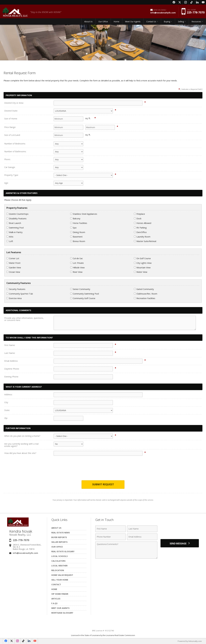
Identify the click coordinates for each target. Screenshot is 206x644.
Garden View (14, 268)
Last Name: (10, 353)
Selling (181, 22)
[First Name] (111, 529)
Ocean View (13, 272)
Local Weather (59, 566)
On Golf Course (142, 258)
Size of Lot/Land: (12, 135)
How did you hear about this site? (20, 453)
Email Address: (11, 361)
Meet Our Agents (133, 22)
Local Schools (60, 556)
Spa (73, 228)
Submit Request (103, 485)
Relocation (58, 570)
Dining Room (78, 232)
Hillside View (77, 268)
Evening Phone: (11, 377)
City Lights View (143, 263)
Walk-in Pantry (14, 232)
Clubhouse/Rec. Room (146, 294)
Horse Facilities (79, 223)
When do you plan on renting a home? (22, 436)
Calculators (58, 561)
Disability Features (16, 219)
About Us (88, 22)
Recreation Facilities (145, 298)
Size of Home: (11, 119)
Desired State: (11, 111)
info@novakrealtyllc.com (25, 553)
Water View (141, 272)
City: (6, 402)
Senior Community (80, 289)
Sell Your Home (60, 580)
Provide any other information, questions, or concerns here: (24, 319)
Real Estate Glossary (63, 551)
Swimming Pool (15, 228)
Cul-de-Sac (77, 258)
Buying (167, 22)
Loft (10, 241)
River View (76, 272)
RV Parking (140, 228)
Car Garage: (10, 167)
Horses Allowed (143, 223)
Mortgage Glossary (62, 613)
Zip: (6, 418)
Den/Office (140, 232)
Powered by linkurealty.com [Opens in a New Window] (190, 641)
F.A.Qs (54, 603)
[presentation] (103, 470)
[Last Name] (142, 529)
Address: (8, 394)
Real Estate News (61, 533)
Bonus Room (78, 241)
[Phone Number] (111, 537)
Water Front (13, 263)
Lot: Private (77, 263)
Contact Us (151, 22)
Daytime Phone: (12, 369)
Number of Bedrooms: (15, 144)
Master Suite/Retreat (145, 241)
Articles (56, 599)
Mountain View (142, 268)
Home (117, 22)
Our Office (103, 22)
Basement (76, 237)
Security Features (16, 289)
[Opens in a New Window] (174, 2)
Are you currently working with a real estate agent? (21, 445)
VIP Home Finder (60, 594)
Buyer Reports (59, 537)
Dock (138, 219)
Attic (10, 237)
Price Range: (10, 127)
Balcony (75, 219)
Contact (56, 584)
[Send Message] (180, 543)
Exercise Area (14, 298)
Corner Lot (13, 258)
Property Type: (11, 175)
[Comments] (126, 550)
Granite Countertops (17, 214)
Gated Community (144, 289)
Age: (6, 183)
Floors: (7, 159)
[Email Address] (142, 537)
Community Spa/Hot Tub (20, 294)
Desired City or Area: (14, 103)
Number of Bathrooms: (15, 151)
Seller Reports (59, 542)
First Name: (10, 345)
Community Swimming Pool (85, 294)
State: (7, 410)
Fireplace (139, 214)
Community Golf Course (83, 298)
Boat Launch (14, 223)
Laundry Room (142, 237)
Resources (196, 22)
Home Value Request (62, 575)
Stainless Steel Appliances (84, 214)
